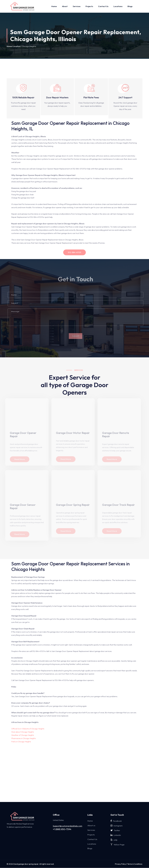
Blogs (130, 6)
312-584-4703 (74, 252)
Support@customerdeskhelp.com (68, 826)
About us (91, 825)
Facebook (116, 821)
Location (17, 46)
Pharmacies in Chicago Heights (24, 738)
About (65, 6)
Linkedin (116, 835)
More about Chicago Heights (23, 732)
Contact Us (103, 6)
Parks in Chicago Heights (21, 742)
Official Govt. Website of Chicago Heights (28, 729)
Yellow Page (117, 845)
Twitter (115, 830)
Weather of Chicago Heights (23, 735)
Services (77, 6)
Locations (118, 6)
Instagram (117, 826)
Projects (89, 6)
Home (54, 6)
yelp (114, 840)
